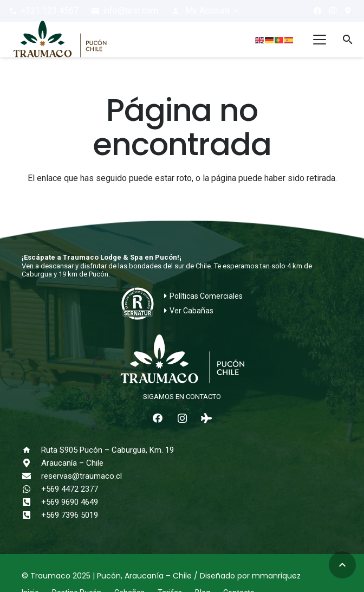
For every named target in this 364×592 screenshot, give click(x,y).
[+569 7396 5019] (31, 515)
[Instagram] (333, 11)
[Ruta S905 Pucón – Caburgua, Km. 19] (31, 450)
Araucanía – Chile (72, 463)
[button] (205, 11)
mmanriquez (276, 576)
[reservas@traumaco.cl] (31, 476)
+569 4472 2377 (70, 489)
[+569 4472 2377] (31, 489)
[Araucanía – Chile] (31, 463)
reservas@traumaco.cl (82, 476)
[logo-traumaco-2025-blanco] (182, 360)
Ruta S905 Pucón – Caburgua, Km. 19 (108, 450)
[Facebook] (317, 11)
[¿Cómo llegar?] (348, 11)
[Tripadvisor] (207, 418)
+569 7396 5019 (70, 515)
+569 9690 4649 (70, 502)
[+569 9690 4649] (31, 502)
